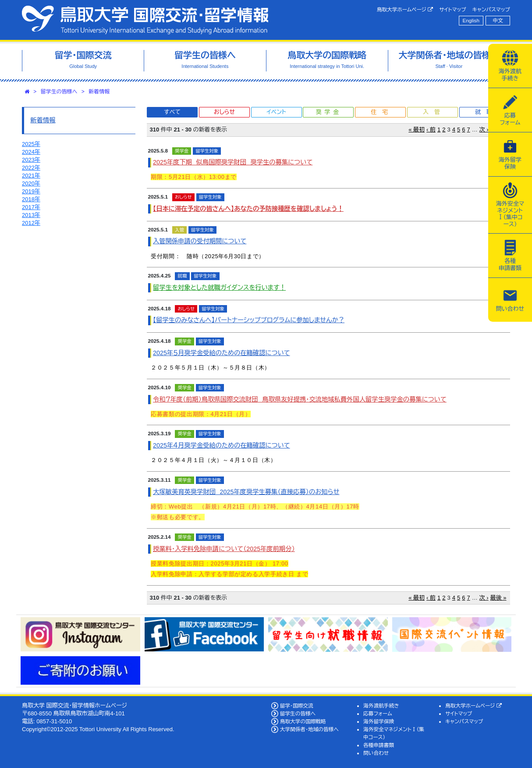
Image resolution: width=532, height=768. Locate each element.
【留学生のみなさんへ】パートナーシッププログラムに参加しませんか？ (249, 320)
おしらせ (224, 112)
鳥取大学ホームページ (405, 10)
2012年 (31, 223)
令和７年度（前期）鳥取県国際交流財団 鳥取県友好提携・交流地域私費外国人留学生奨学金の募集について (300, 399)
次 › (484, 130)
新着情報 (99, 92)
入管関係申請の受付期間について (200, 241)
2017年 (31, 207)
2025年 (31, 144)
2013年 (31, 215)
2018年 (31, 199)
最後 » (498, 598)
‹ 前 (431, 130)
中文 (498, 20)
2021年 (31, 176)
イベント (276, 112)
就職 (486, 112)
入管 (434, 112)
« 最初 (417, 130)
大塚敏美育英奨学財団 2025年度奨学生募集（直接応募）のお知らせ (246, 492)
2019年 (31, 191)
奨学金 (329, 112)
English (471, 20)
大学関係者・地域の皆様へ (309, 729)
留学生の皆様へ (59, 92)
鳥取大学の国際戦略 (303, 721)
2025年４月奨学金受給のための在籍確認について (222, 445)
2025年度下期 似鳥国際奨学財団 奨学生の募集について (233, 162)
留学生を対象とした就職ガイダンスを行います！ (219, 288)
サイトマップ (452, 9)
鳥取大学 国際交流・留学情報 (145, 20)
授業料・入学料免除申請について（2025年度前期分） (224, 549)
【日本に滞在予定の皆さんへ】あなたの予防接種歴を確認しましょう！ (248, 209)
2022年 (31, 168)
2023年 (31, 160)
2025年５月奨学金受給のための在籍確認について (222, 353)
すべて (172, 112)
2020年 (31, 183)
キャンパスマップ (491, 9)
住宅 (382, 112)
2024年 (31, 152)
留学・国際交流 (297, 706)
